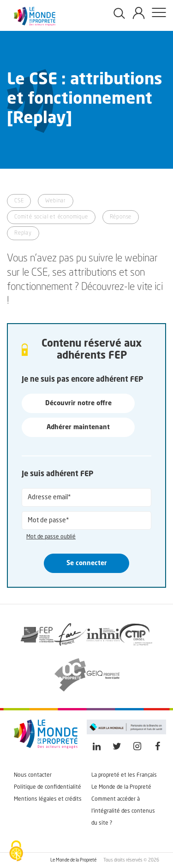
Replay (23, 233)
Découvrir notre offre (78, 403)
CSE (19, 201)
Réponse (121, 217)
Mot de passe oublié (51, 537)
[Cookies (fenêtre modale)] (16, 852)
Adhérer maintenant (78, 427)
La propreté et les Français (124, 775)
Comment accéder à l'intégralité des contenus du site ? (123, 811)
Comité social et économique (51, 217)
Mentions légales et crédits (48, 799)
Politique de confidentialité (48, 787)
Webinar (56, 201)
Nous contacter (33, 775)
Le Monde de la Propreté (121, 787)
